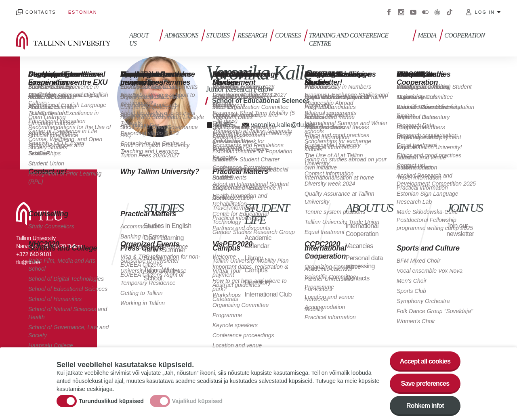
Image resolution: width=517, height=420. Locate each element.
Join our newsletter (460, 230)
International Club (268, 294)
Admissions (181, 35)
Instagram (401, 12)
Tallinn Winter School (162, 274)
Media (427, 35)
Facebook (389, 12)
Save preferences (425, 386)
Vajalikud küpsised (197, 403)
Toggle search (505, 40)
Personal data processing (364, 262)
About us (139, 39)
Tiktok (450, 12)
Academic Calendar (258, 242)
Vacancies (359, 246)
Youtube (413, 12)
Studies (218, 35)
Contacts (41, 12)
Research (252, 35)
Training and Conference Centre (349, 39)
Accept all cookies (425, 363)
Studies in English (168, 226)
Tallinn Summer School (165, 254)
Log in (485, 12)
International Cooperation (362, 230)
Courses (288, 35)
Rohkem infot (425, 408)
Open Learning (164, 238)
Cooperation (464, 35)
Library (254, 258)
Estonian (83, 12)
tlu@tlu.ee (28, 262)
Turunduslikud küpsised (111, 403)
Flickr (425, 12)
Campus (256, 270)
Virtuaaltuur (437, 12)
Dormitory (258, 282)
